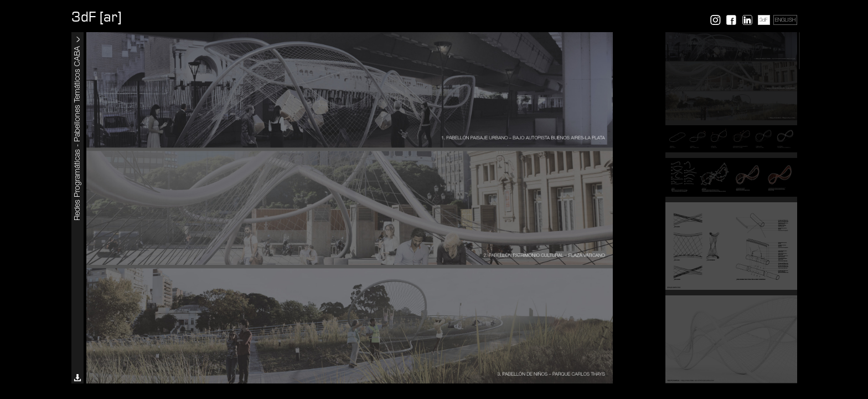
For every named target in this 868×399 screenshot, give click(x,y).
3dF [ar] (96, 17)
